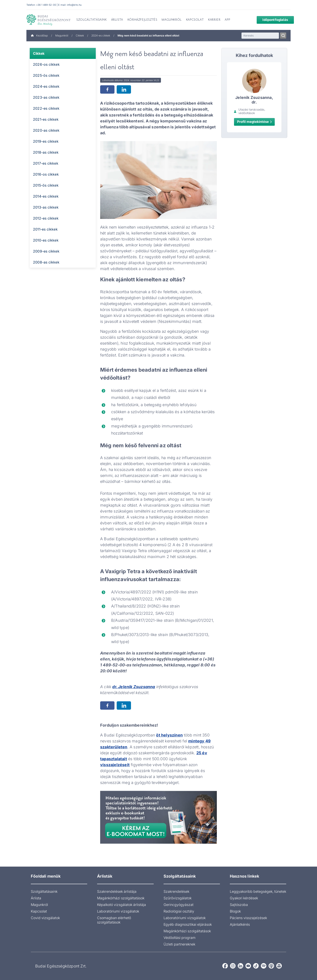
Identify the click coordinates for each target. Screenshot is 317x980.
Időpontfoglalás (272, 20)
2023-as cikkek (46, 97)
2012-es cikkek (46, 218)
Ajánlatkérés (240, 924)
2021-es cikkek (46, 119)
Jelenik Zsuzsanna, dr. (254, 100)
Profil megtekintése (254, 122)
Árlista (36, 898)
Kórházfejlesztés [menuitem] (142, 20)
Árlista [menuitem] (117, 20)
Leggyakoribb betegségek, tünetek (258, 891)
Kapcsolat (39, 911)
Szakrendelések (176, 891)
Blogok (235, 911)
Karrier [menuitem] (214, 20)
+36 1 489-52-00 (46, 5)
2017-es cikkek (46, 163)
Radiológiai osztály (179, 911)
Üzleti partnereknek (179, 944)
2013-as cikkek (46, 207)
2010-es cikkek (46, 240)
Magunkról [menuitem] (171, 20)
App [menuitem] (227, 20)
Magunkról (62, 35)
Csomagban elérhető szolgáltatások (114, 920)
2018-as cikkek (46, 152)
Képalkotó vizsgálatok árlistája (122, 905)
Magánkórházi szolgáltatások (121, 898)
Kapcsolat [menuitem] (195, 20)
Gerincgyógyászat (179, 905)
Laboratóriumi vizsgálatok (118, 911)
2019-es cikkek (46, 141)
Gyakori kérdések (244, 898)
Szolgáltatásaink (44, 891)
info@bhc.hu (74, 5)
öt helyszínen (169, 735)
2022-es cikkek (46, 108)
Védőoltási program (180, 938)
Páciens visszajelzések (248, 918)
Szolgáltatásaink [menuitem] (92, 20)
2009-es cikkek (46, 251)
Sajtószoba (239, 905)
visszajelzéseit (115, 765)
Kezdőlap (39, 35)
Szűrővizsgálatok (178, 898)
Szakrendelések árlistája (117, 891)
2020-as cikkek (46, 130)
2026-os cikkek (46, 64)
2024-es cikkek (101, 35)
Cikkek (80, 35)
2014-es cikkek (46, 196)
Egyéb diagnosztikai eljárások (188, 924)
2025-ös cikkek (46, 75)
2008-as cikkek (46, 262)
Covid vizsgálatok (45, 918)
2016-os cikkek (46, 174)
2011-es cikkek (45, 229)
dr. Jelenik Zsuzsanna (134, 687)
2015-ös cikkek (46, 185)
